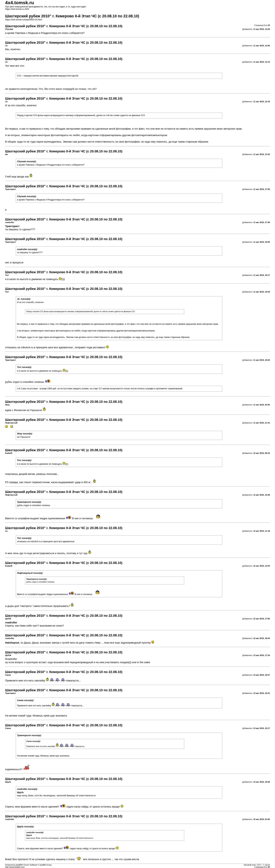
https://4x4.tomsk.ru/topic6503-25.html (24, 20)
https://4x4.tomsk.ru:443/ (17, 9)
